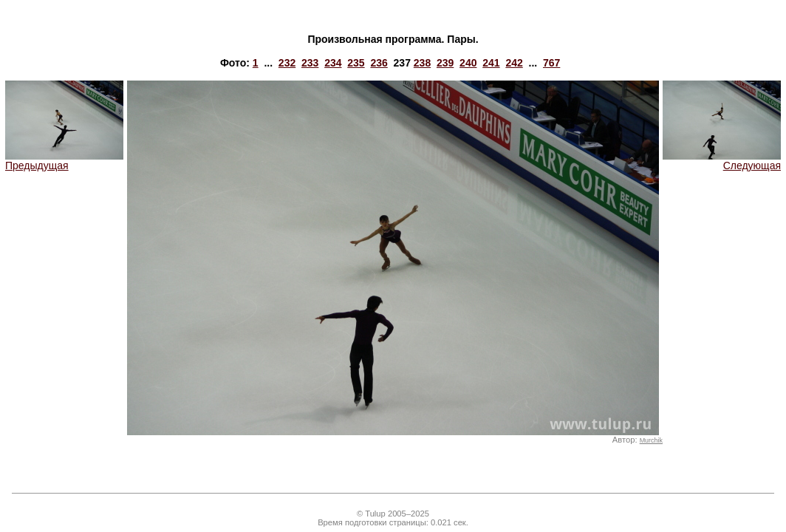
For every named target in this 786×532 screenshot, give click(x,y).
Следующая (722, 161)
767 (551, 63)
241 (491, 63)
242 (514, 63)
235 (356, 63)
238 (422, 63)
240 (468, 63)
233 (310, 63)
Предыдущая (64, 161)
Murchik (651, 440)
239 (445, 63)
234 (333, 63)
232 (287, 63)
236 (379, 63)
